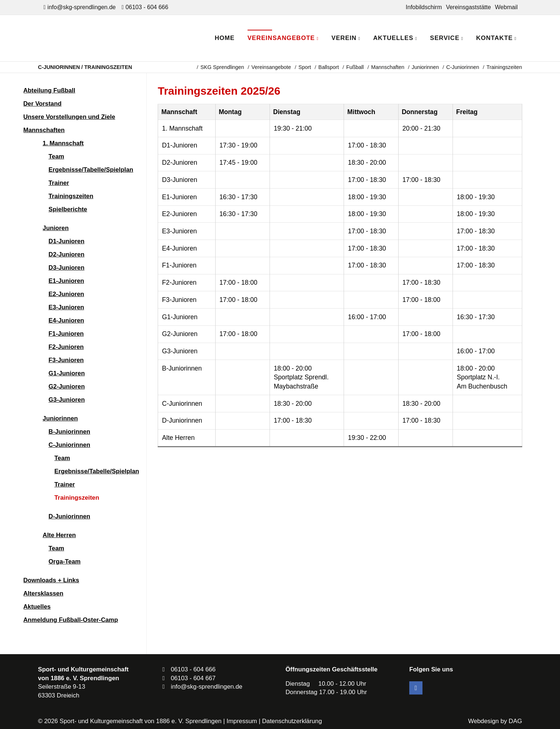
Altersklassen (43, 593)
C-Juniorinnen (463, 67)
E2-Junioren (66, 294)
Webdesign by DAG (495, 721)
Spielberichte (68, 209)
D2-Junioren (66, 254)
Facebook (416, 688)
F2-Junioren (66, 347)
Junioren (56, 228)
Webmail (506, 7)
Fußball (355, 67)
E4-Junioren (66, 320)
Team (56, 156)
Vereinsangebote (271, 67)
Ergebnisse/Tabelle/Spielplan (91, 170)
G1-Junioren (67, 373)
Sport (305, 67)
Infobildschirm (424, 7)
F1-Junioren (66, 334)
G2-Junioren (67, 387)
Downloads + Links (51, 580)
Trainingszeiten (71, 196)
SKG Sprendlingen (222, 67)
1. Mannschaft (63, 143)
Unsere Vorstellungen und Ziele (69, 117)
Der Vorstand (43, 104)
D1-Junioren (66, 241)
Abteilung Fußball (50, 90)
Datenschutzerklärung (292, 721)
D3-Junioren (66, 268)
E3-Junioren (66, 307)
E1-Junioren (66, 281)
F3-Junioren (66, 360)
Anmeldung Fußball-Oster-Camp (71, 620)
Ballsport (329, 67)
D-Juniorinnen (69, 516)
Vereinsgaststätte (469, 7)
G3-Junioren (67, 400)
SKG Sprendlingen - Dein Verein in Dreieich (103, 38)
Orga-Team (64, 562)
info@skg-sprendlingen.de (81, 7)
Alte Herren (59, 535)
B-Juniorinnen (69, 432)
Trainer (59, 183)
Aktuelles (37, 607)
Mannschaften (388, 67)
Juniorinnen (425, 67)
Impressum (242, 721)
